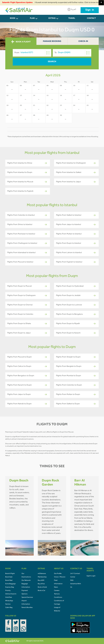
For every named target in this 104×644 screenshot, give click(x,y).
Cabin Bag (9, 608)
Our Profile (58, 574)
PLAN (32, 18)
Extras (52, 18)
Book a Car (42, 591)
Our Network (26, 580)
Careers (57, 591)
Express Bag (10, 587)
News (56, 587)
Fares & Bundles (27, 608)
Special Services (27, 597)
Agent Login (91, 576)
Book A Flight (10, 574)
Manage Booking (52, 41)
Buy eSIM (41, 580)
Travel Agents (72, 20)
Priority (8, 591)
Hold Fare (9, 597)
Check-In (83, 41)
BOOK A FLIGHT (21, 42)
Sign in (90, 10)
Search (52, 62)
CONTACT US (91, 20)
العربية (72, 9)
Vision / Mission (60, 577)
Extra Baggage (10, 584)
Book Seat (9, 577)
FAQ (72, 580)
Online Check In (11, 594)
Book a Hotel (42, 587)
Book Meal (9, 580)
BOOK (13, 18)
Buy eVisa (41, 584)
